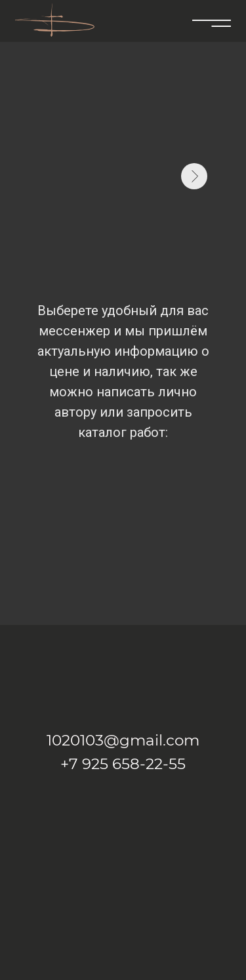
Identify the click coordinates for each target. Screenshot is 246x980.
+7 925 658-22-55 (123, 764)
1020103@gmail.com (123, 740)
